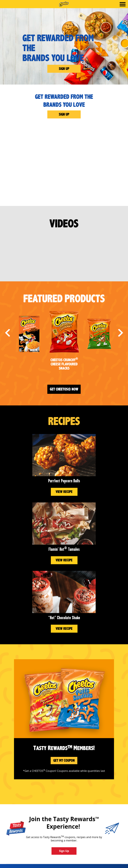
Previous (7, 333)
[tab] (123, 5)
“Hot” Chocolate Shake (64, 618)
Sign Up (64, 69)
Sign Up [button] (64, 851)
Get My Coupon (64, 760)
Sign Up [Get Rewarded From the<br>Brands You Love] (64, 114)
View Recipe (64, 492)
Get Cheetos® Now (64, 389)
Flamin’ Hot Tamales (64, 549)
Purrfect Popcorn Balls (64, 481)
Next (120, 333)
